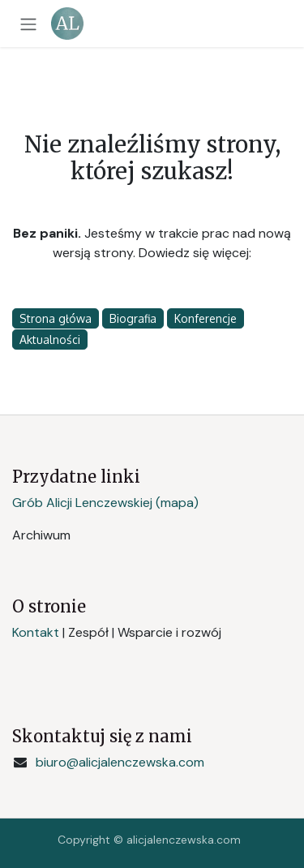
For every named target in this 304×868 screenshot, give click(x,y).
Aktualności (50, 339)
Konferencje (206, 318)
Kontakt (36, 632)
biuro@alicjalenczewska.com (120, 762)
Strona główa (56, 318)
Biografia (133, 318)
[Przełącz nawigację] (28, 24)
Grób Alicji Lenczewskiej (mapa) (105, 503)
